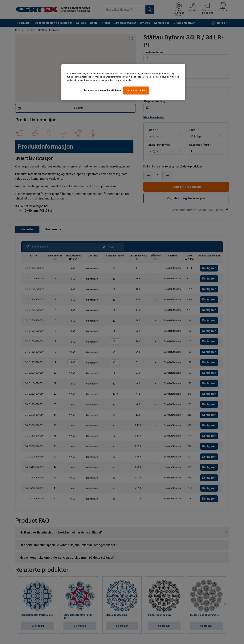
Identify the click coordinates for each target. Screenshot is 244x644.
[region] (123, 82)
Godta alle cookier (136, 90)
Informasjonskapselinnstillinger (103, 90)
